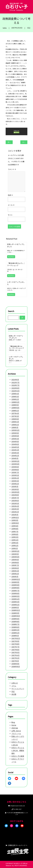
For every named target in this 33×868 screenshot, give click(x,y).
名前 (10, 195)
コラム (14, 685)
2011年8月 (15, 528)
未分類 (14, 694)
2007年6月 (15, 653)
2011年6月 (15, 534)
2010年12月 (15, 552)
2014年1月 (15, 456)
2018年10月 (15, 404)
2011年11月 (15, 520)
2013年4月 (15, 476)
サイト (10, 215)
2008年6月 (15, 630)
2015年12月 (15, 427)
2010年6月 (15, 569)
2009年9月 (15, 587)
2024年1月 (15, 375)
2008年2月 (15, 636)
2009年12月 (16, 581)
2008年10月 (16, 618)
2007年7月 (15, 650)
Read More (11, 257)
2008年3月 (15, 633)
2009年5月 (15, 598)
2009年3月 (15, 604)
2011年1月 (15, 549)
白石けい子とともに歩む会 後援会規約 (18, 750)
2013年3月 (15, 479)
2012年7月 (15, 496)
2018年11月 (15, 401)
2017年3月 (15, 412)
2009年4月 (15, 601)
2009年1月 (15, 610)
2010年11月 (15, 555)
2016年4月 (15, 418)
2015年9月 (15, 433)
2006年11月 (15, 668)
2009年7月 (15, 592)
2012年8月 (15, 494)
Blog (13, 721)
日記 (29, 28)
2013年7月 (15, 470)
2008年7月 (15, 627)
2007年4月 (15, 659)
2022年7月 (15, 378)
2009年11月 (15, 584)
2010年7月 (15, 566)
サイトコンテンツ (18, 688)
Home (14, 724)
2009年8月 (15, 589)
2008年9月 (15, 621)
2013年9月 (15, 465)
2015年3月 (15, 436)
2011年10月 (15, 523)
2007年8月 (15, 648)
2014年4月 (15, 447)
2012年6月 (15, 499)
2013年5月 (15, 473)
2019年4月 (15, 389)
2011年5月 (15, 537)
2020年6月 (15, 383)
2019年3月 (15, 392)
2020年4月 (15, 386)
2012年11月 (15, 488)
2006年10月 (16, 671)
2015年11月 (15, 430)
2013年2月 (15, 482)
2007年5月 (15, 656)
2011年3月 (15, 543)
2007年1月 (15, 665)
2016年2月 (15, 421)
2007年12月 (16, 642)
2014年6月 (15, 441)
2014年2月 (15, 453)
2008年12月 (16, 613)
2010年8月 (15, 563)
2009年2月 (15, 607)
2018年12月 (15, 398)
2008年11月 (15, 616)
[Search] (22, 317)
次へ (24, 142)
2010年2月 (15, 575)
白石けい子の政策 (18, 756)
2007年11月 (15, 645)
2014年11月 (15, 438)
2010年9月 (15, 560)
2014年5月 (15, 444)
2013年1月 (15, 485)
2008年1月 (15, 639)
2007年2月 (15, 662)
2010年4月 (15, 572)
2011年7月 (15, 531)
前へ (9, 142)
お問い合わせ (16, 730)
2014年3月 (15, 450)
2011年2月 (15, 546)
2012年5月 (15, 502)
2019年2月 (15, 395)
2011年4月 (15, 540)
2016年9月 (15, 415)
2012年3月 (15, 508)
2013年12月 (15, 459)
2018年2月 (15, 407)
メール (11, 205)
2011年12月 (15, 517)
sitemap (15, 727)
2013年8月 (15, 467)
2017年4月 (15, 409)
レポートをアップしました (16, 283)
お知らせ (15, 682)
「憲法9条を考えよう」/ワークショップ (16, 264)
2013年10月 (15, 462)
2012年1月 (15, 514)
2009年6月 (15, 595)
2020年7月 (15, 380)
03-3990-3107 (18, 809)
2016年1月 (15, 424)
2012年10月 (15, 491)
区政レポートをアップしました (16, 245)
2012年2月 (15, 511)
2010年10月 (15, 558)
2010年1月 (15, 578)
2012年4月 (15, 505)
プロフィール (16, 733)
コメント (12, 168)
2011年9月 (15, 526)
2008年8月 (15, 624)
